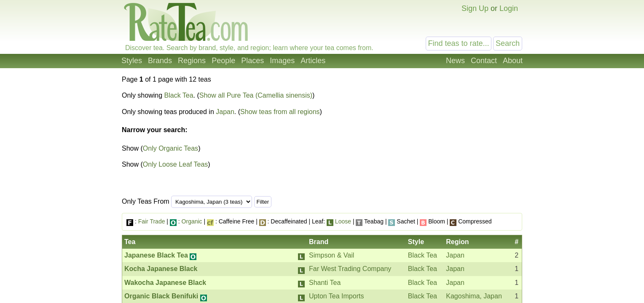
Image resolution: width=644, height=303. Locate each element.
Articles (313, 61)
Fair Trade (152, 221)
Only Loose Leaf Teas (175, 164)
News (455, 61)
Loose (343, 221)
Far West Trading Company (350, 269)
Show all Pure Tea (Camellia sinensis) (256, 95)
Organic (192, 221)
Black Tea (179, 95)
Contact (484, 61)
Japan (225, 112)
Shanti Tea (325, 283)
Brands (160, 61)
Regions (192, 61)
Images (282, 61)
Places (252, 61)
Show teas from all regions (280, 112)
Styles (132, 61)
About (513, 61)
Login (509, 8)
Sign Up (475, 8)
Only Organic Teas (170, 148)
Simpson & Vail (331, 255)
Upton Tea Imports (336, 296)
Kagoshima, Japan (474, 296)
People (223, 61)
